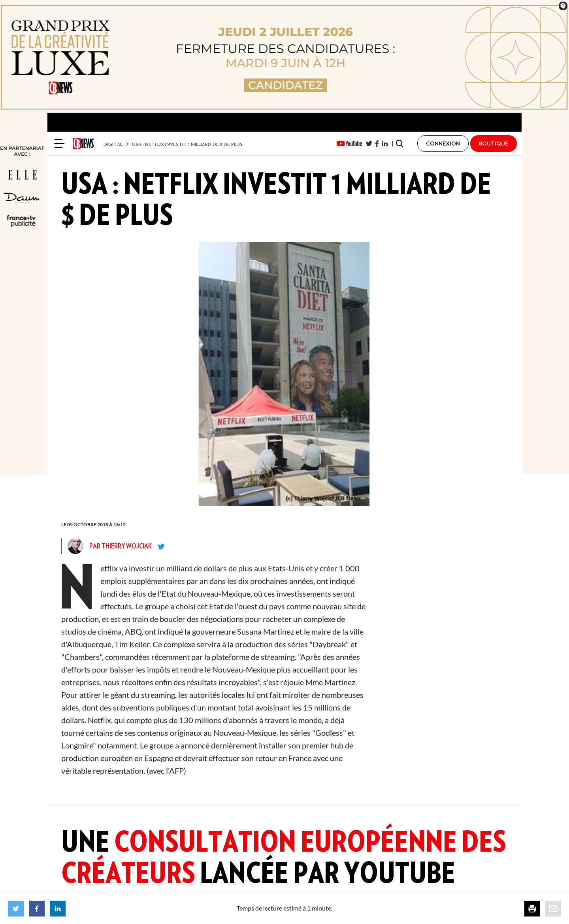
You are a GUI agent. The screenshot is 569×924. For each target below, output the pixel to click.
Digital (113, 144)
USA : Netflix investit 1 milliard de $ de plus (187, 144)
